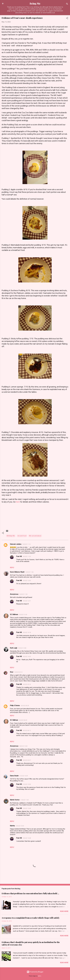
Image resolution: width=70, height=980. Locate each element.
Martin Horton (15, 800)
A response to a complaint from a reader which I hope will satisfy (31, 918)
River (12, 672)
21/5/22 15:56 (27, 784)
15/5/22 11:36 (29, 572)
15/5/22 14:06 (22, 648)
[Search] (67, 4)
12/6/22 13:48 (27, 808)
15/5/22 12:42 (23, 615)
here (18, 502)
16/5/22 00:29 (25, 706)
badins (40, 976)
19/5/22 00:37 (27, 760)
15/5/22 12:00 (27, 581)
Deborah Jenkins (16, 544)
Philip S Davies (15, 706)
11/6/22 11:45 (24, 800)
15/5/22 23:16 (27, 684)
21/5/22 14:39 (24, 776)
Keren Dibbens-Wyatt (17, 572)
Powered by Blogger (35, 972)
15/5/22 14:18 (27, 632)
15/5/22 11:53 (23, 594)
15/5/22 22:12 (18, 672)
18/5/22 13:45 (23, 746)
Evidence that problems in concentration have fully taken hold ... (30, 893)
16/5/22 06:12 (27, 730)
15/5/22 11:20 (27, 556)
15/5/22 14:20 (27, 656)
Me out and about (35, 536)
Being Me (35, 4)
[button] (67, 18)
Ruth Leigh (14, 648)
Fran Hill (19, 556)
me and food (22, 536)
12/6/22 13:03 (20, 826)
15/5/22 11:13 (26, 544)
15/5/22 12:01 (27, 601)
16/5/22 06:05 (23, 720)
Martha (12, 826)
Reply (12, 568)
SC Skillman (14, 614)
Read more (64, 911)
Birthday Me (11, 536)
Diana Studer (14, 776)
